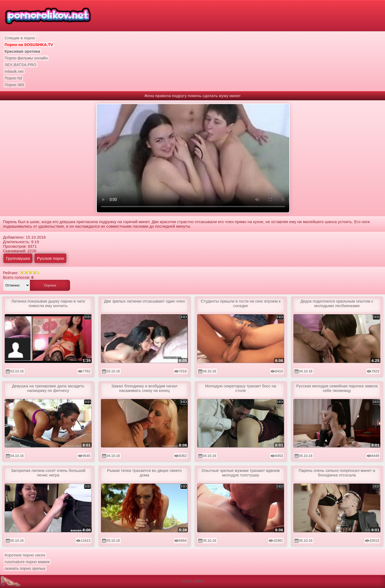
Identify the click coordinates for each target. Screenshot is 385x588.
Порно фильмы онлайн (26, 58)
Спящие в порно (20, 38)
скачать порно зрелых (25, 568)
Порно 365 (14, 85)
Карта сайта (192, 581)
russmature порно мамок (27, 562)
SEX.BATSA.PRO (20, 65)
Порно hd (13, 78)
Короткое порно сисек (25, 555)
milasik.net (14, 71)
